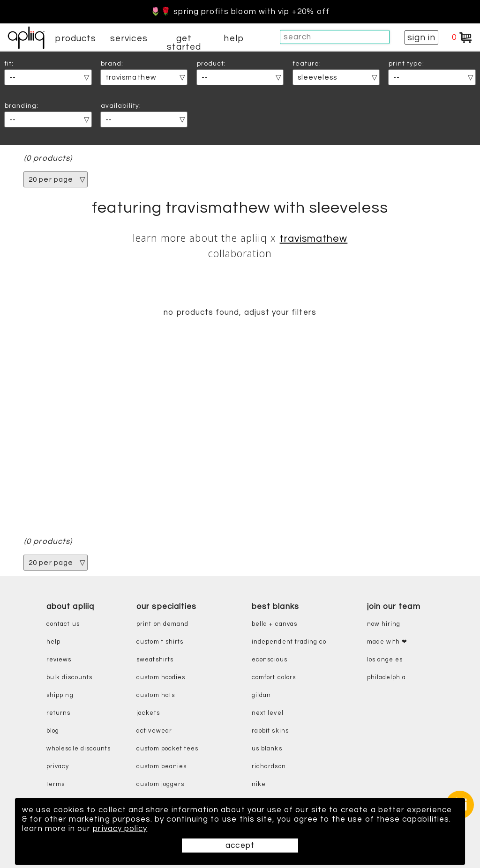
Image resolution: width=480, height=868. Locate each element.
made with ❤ (387, 642)
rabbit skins (270, 731)
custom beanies (161, 767)
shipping (60, 695)
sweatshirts (155, 660)
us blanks (267, 749)
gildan (261, 695)
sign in (421, 37)
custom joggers (160, 784)
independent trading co (289, 642)
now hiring (384, 624)
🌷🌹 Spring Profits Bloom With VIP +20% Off (240, 12)
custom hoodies (161, 678)
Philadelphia (387, 678)
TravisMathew (314, 239)
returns (58, 713)
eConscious (270, 660)
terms (56, 784)
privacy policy (120, 829)
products (75, 38)
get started (184, 43)
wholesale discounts (79, 749)
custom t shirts (160, 642)
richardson (269, 767)
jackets (148, 713)
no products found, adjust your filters (240, 312)
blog (53, 731)
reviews (59, 660)
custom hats (156, 695)
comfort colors (274, 678)
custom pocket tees (167, 749)
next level (268, 713)
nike (259, 784)
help (233, 38)
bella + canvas (274, 624)
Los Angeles (385, 660)
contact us (63, 624)
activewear (154, 731)
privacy (58, 767)
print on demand (162, 624)
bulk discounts (69, 678)
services (129, 38)
